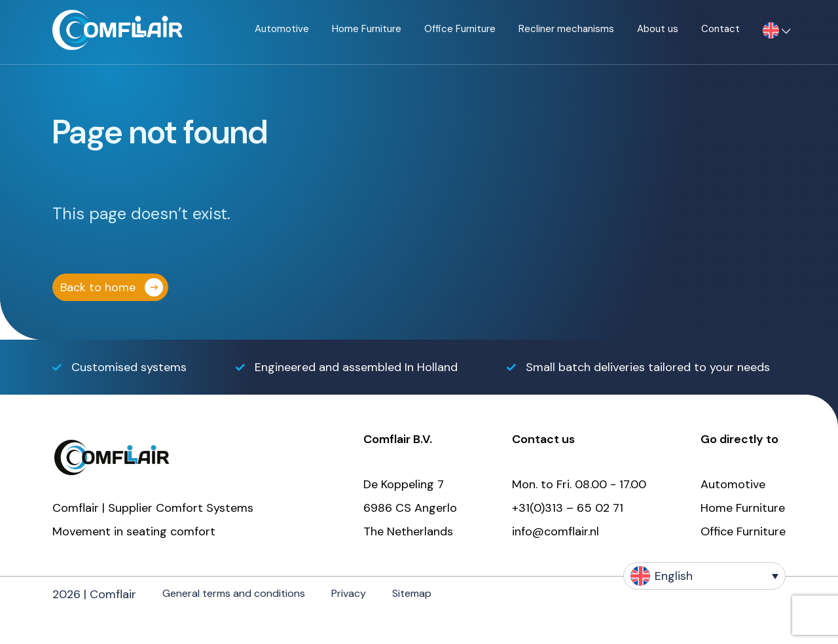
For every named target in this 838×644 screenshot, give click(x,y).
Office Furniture (460, 29)
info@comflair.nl (556, 531)
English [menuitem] (674, 576)
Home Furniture (367, 29)
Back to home (98, 287)
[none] (704, 576)
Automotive (282, 29)
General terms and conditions (234, 593)
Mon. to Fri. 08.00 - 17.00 (579, 484)
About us (658, 29)
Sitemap (412, 593)
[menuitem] (771, 32)
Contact (720, 29)
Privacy (349, 593)
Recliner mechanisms (566, 29)
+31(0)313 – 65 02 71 (568, 508)
